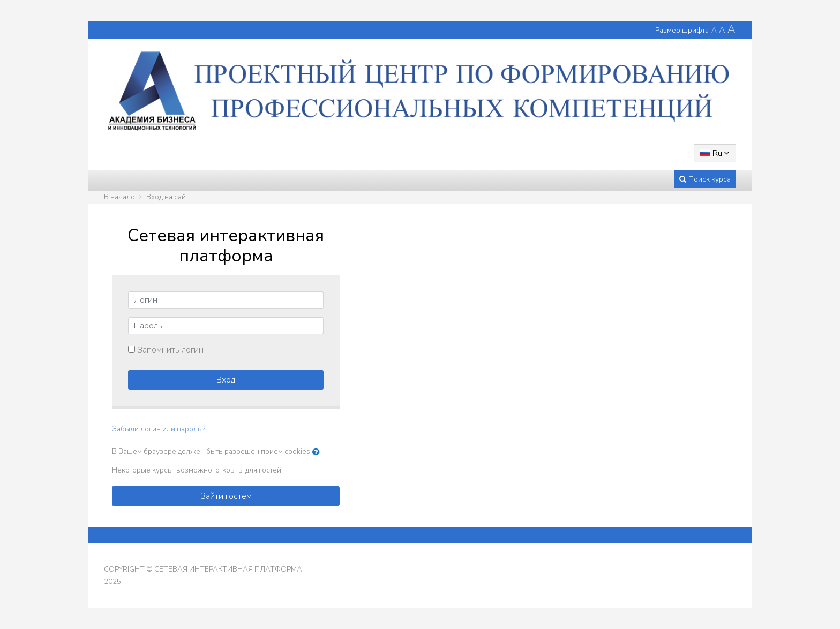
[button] (318, 452)
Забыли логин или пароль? (159, 429)
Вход (226, 380)
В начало (119, 197)
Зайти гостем (226, 496)
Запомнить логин (170, 350)
